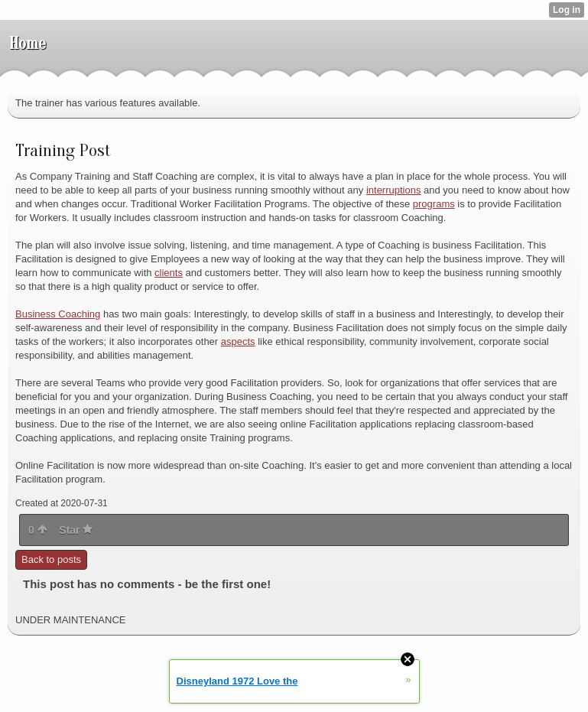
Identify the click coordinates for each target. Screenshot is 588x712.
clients (169, 273)
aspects (238, 341)
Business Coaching (58, 314)
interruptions (394, 190)
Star (76, 530)
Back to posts (51, 559)
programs (434, 204)
